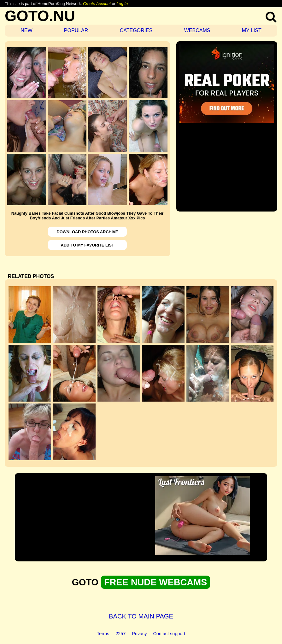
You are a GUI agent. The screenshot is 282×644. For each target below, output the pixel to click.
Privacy (139, 634)
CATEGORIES (136, 30)
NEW (26, 30)
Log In (122, 4)
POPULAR (76, 30)
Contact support (169, 634)
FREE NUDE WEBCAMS (156, 582)
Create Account (97, 4)
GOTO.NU (40, 16)
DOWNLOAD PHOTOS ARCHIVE (88, 232)
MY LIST (252, 30)
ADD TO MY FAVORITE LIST (87, 245)
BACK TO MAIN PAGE (141, 616)
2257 (120, 634)
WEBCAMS (197, 30)
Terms (103, 634)
